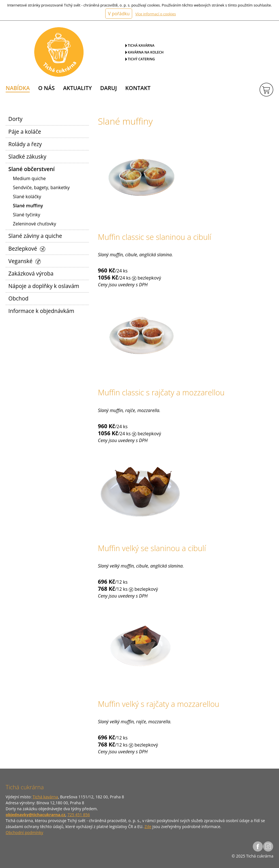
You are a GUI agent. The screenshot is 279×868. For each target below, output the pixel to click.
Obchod (19, 298)
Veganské (25, 261)
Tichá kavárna (141, 45)
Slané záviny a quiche (35, 236)
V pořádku (119, 14)
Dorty (16, 119)
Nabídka (18, 88)
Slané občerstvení (32, 169)
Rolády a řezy (25, 144)
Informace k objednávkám (41, 311)
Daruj (109, 88)
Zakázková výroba (31, 273)
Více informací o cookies (155, 14)
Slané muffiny (28, 206)
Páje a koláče (25, 132)
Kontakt (138, 88)
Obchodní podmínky (24, 832)
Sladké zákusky (27, 156)
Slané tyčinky (27, 215)
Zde (148, 827)
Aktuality (77, 88)
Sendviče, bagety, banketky (41, 187)
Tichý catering (141, 59)
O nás (46, 88)
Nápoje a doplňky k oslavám (44, 286)
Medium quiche (29, 178)
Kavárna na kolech (146, 52)
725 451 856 (79, 815)
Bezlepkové (27, 249)
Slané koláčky (27, 197)
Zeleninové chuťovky (35, 224)
